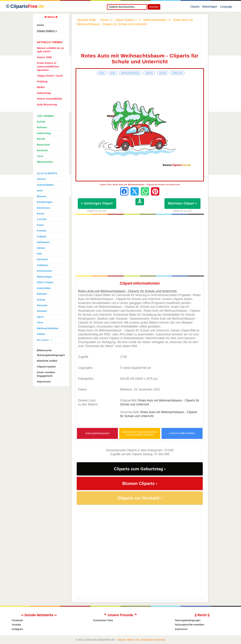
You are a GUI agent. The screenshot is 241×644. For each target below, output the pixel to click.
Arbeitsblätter (45, 185)
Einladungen (45, 202)
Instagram (17, 629)
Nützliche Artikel (47, 361)
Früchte (42, 231)
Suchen (154, 7)
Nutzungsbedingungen (97, 433)
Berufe (41, 139)
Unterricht (177, 73)
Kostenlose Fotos (103, 620)
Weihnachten (45, 162)
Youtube (16, 625)
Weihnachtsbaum (130, 73)
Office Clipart (45, 282)
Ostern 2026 (44, 57)
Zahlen (41, 334)
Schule (163, 73)
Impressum (44, 382)
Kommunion (44, 271)
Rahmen (42, 127)
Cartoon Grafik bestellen (182, 433)
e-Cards (42, 219)
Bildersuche (44, 350)
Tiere (40, 156)
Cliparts (195, 7)
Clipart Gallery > (47, 31)
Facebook (17, 620)
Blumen (42, 196)
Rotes (102, 73)
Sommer (42, 311)
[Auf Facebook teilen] (124, 191)
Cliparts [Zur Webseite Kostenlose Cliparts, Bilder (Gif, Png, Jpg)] (27, 6)
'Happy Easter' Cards (50, 76)
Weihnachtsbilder (48, 328)
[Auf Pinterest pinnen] (155, 191)
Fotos (40, 225)
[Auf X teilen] (135, 191)
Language (226, 7)
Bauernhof (43, 145)
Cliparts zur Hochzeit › (140, 498)
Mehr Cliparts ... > (45, 340)
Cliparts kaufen (46, 367)
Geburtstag (44, 93)
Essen (41, 214)
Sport (40, 317)
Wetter (41, 87)
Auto (113, 73)
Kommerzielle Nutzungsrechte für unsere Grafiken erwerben (140, 433)
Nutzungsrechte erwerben (190, 625)
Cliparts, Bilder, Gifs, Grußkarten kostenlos (141, 640)
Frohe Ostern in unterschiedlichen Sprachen (48, 67)
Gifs (39, 254)
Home (41, 25)
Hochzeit (42, 150)
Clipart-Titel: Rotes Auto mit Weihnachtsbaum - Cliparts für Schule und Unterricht (140, 185)
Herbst (41, 248)
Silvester (42, 305)
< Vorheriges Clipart (97, 203)
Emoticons (44, 208)
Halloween (43, 242)
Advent (41, 179)
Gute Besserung (47, 105)
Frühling (42, 82)
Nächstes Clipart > (182, 203)
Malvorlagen (210, 7)
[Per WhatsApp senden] (145, 191)
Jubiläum (43, 265)
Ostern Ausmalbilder (50, 99)
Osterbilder (44, 288)
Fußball (42, 237)
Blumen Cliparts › (140, 483)
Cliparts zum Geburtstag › (140, 469)
